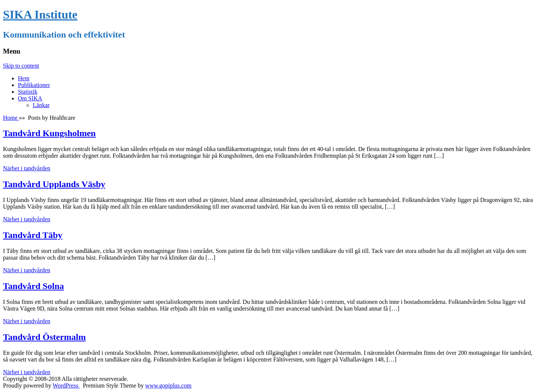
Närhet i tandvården (27, 168)
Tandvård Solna (33, 286)
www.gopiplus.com (168, 385)
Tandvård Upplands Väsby (54, 184)
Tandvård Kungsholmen (49, 133)
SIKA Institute (40, 15)
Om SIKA (30, 98)
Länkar (41, 105)
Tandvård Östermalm (44, 337)
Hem (24, 78)
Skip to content (21, 66)
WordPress (66, 385)
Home (11, 118)
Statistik (28, 92)
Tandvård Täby (33, 235)
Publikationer (34, 85)
